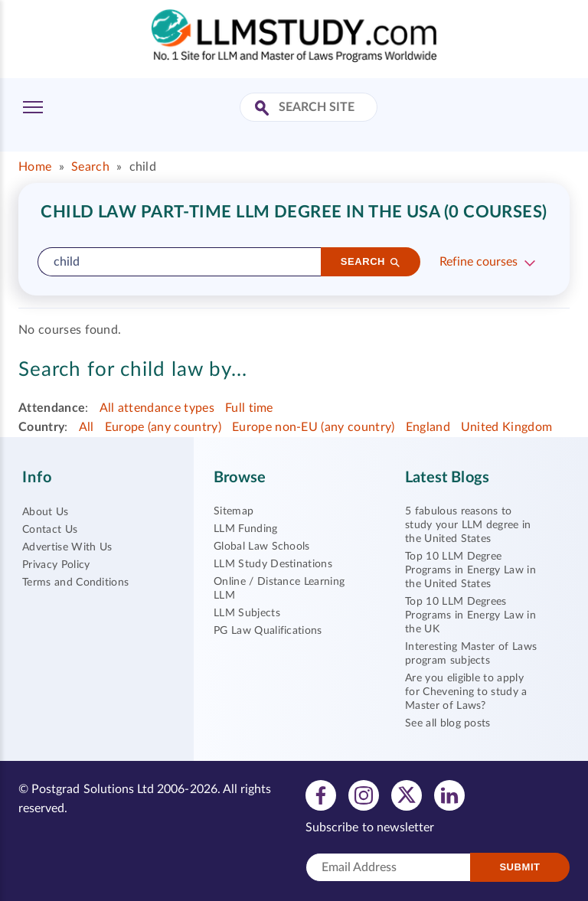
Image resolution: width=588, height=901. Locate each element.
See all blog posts (448, 723)
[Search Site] (264, 109)
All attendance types (157, 408)
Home (35, 167)
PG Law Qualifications (268, 631)
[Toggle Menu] (33, 107)
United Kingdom (506, 427)
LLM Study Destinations (273, 564)
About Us (46, 512)
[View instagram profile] (364, 795)
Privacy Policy (56, 565)
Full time (249, 408)
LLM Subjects (247, 613)
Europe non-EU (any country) (314, 427)
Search (90, 167)
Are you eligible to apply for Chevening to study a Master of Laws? (466, 692)
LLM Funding (246, 529)
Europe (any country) (163, 427)
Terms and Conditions (75, 583)
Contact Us (50, 530)
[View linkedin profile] (449, 795)
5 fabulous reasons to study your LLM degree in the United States (468, 525)
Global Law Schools (262, 547)
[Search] (371, 262)
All (87, 427)
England (428, 427)
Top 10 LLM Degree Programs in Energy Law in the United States (470, 570)
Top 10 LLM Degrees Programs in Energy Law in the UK (470, 615)
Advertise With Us (67, 547)
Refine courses (479, 262)
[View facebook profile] (321, 795)
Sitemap (234, 511)
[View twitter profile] (407, 795)
